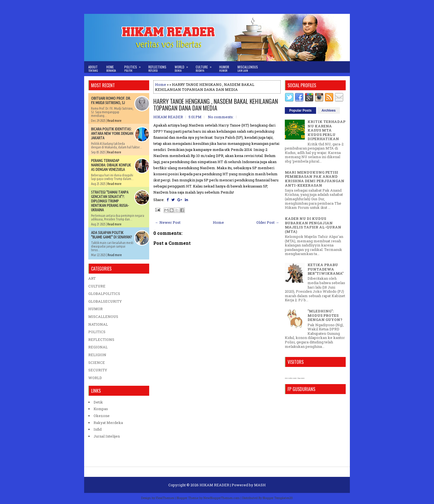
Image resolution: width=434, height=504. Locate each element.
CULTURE (97, 286)
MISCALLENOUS (103, 317)
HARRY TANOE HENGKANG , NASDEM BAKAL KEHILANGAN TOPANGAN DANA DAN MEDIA (216, 104)
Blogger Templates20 (278, 498)
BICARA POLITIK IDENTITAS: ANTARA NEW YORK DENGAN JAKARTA (112, 133)
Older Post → (268, 222)
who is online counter (291, 378)
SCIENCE (97, 362)
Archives (329, 110)
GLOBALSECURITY (105, 301)
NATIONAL (98, 324)
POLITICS (97, 332)
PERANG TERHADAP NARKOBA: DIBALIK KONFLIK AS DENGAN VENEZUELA (111, 165)
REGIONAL (98, 347)
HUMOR (95, 309)
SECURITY (98, 370)
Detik (98, 402)
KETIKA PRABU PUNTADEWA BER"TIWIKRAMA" (325, 269)
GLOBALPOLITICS (104, 294)
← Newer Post (168, 222)
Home (111, 69)
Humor (224, 69)
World (183, 67)
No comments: (221, 117)
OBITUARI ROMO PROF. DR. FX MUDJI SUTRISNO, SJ (111, 101)
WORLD (95, 378)
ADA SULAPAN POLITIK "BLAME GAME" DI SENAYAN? (112, 235)
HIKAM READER (214, 485)
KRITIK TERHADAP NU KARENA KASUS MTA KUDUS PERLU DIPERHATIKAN (326, 130)
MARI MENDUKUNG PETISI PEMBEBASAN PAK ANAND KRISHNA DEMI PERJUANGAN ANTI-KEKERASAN (315, 179)
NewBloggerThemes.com (222, 498)
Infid (98, 429)
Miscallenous (248, 69)
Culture (205, 67)
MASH (260, 485)
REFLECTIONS (101, 340)
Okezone (102, 416)
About (93, 69)
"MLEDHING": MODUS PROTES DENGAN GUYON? (325, 315)
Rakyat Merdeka (108, 423)
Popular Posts (300, 110)
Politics (134, 67)
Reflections (157, 69)
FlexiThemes (165, 498)
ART (92, 278)
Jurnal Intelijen (107, 436)
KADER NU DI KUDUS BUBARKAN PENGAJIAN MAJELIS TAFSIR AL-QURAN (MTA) (313, 225)
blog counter (301, 378)
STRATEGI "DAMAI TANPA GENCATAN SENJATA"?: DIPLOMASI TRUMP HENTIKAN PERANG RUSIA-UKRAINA (110, 201)
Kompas (101, 409)
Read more (114, 121)
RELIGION (97, 355)
